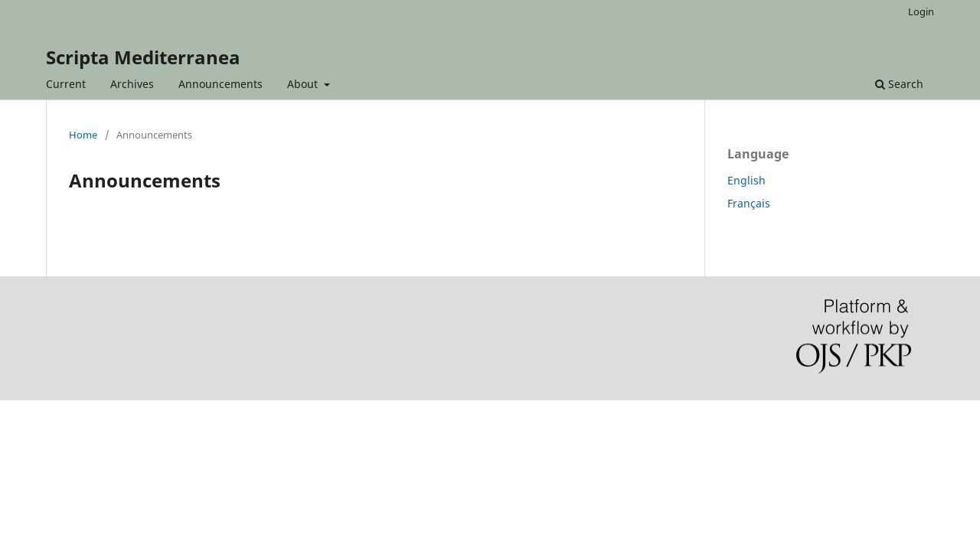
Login (921, 11)
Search (899, 84)
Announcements (220, 84)
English (746, 180)
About (304, 84)
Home (83, 135)
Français (749, 203)
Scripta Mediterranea (143, 57)
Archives (132, 84)
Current (66, 84)
